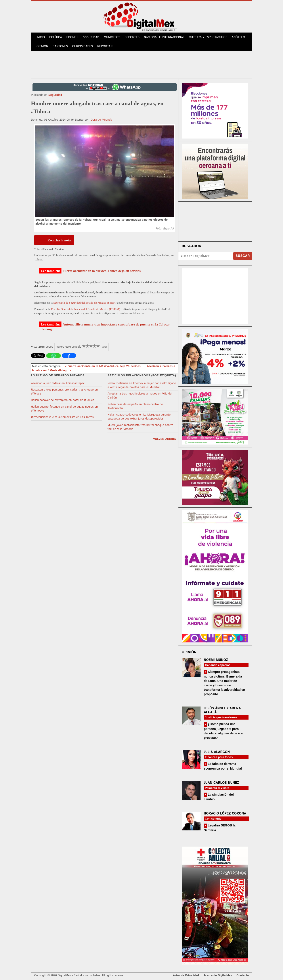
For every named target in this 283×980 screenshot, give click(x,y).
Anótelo (238, 37)
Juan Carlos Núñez (222, 783)
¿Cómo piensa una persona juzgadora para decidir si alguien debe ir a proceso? (223, 731)
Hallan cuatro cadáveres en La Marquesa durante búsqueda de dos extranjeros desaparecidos (139, 417)
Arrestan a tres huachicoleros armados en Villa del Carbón (140, 396)
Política (56, 37)
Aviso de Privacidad (186, 975)
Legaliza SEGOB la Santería (220, 828)
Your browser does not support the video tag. (215, 221)
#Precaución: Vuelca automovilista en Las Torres (62, 417)
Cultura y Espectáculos (208, 37)
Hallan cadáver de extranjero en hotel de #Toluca (63, 400)
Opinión (42, 46)
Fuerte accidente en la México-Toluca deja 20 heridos (102, 271)
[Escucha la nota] (54, 240)
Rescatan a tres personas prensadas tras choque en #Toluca (64, 392)
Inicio (41, 37)
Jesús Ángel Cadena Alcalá (222, 710)
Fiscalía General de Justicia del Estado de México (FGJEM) (86, 309)
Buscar (243, 256)
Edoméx (72, 37)
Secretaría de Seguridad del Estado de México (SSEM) (85, 303)
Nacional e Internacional (164, 37)
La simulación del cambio (219, 797)
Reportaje (105, 46)
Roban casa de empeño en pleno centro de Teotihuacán (135, 406)
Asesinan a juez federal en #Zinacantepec (58, 383)
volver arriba (164, 439)
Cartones (60, 46)
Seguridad (91, 37)
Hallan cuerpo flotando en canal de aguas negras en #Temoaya (64, 409)
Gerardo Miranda (101, 120)
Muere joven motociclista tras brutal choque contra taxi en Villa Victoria (140, 427)
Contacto (243, 975)
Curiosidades (83, 46)
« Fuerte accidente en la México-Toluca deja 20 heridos (103, 366)
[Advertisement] (141, 64)
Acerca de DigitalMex (218, 975)
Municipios (112, 37)
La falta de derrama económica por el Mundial (223, 766)
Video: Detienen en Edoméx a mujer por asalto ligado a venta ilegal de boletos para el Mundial (142, 385)
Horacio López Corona (225, 813)
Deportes (132, 37)
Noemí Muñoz (216, 660)
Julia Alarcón (217, 752)
